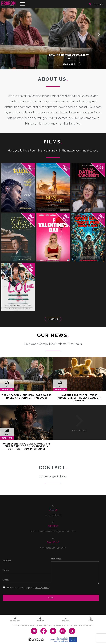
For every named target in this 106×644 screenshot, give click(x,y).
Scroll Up (40, 620)
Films (53, 142)
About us (53, 79)
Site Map (66, 620)
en (94, 4)
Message (56, 559)
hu (98, 4)
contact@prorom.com (53, 548)
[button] (99, 35)
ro (102, 4)
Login (91, 620)
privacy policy (42, 587)
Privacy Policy (15, 620)
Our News (53, 335)
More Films (53, 319)
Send (51, 598)
